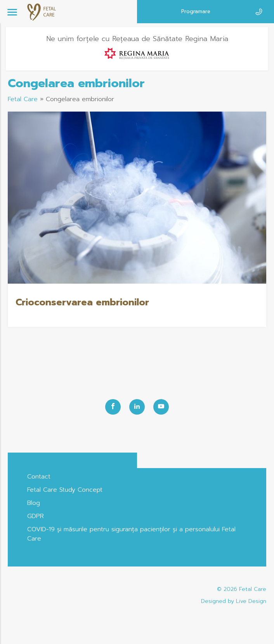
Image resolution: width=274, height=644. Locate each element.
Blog (34, 503)
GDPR (36, 516)
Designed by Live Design (234, 601)
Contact (39, 477)
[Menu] (12, 12)
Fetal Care (23, 99)
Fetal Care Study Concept (65, 490)
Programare (196, 11)
